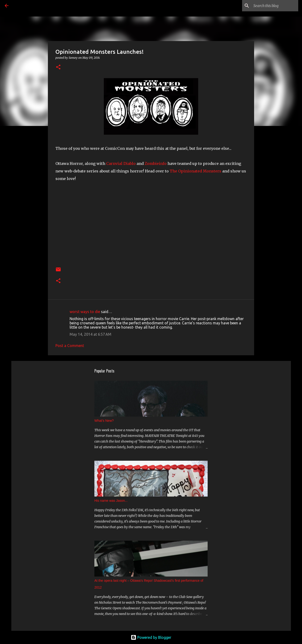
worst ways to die (85, 312)
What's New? (104, 421)
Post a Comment (70, 346)
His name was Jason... (111, 501)
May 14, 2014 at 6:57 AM (90, 334)
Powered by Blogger (151, 637)
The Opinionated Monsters (195, 171)
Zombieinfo (156, 163)
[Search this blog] (273, 6)
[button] (58, 67)
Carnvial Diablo (121, 163)
